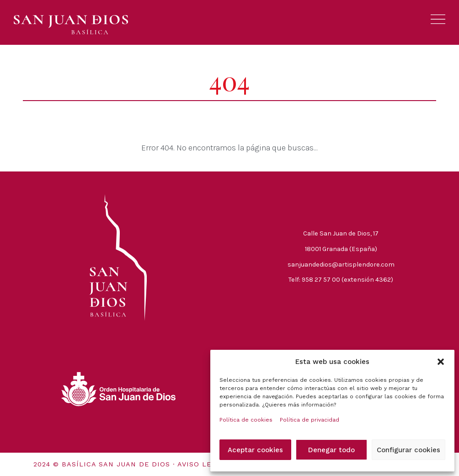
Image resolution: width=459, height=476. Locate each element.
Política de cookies (246, 420)
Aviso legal (202, 464)
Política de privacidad (310, 420)
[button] (441, 362)
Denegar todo (331, 450)
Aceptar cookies (255, 450)
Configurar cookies (408, 450)
